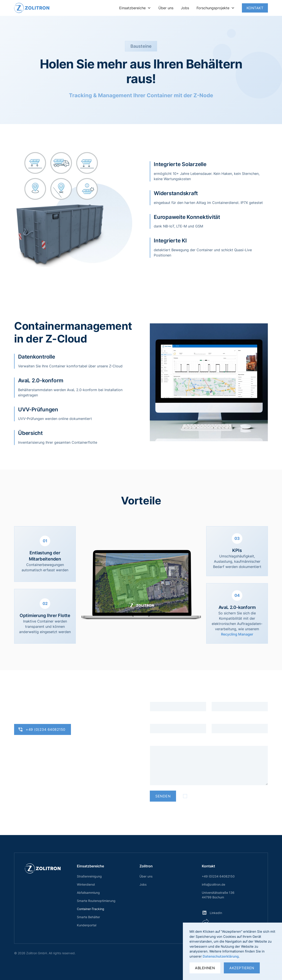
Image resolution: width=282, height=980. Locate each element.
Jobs (185, 8)
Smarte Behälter (88, 917)
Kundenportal (87, 925)
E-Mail (217, 697)
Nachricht (158, 741)
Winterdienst (86, 884)
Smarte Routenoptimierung (96, 901)
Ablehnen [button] (205, 968)
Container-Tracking (91, 909)
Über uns (166, 8)
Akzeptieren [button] (242, 968)
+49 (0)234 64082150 (218, 876)
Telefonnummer (224, 719)
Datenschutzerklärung (221, 956)
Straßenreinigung (89, 876)
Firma (154, 719)
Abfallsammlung (88, 893)
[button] (135, 8)
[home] (32, 8)
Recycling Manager (237, 634)
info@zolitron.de (213, 884)
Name (155, 697)
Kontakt (255, 8)
